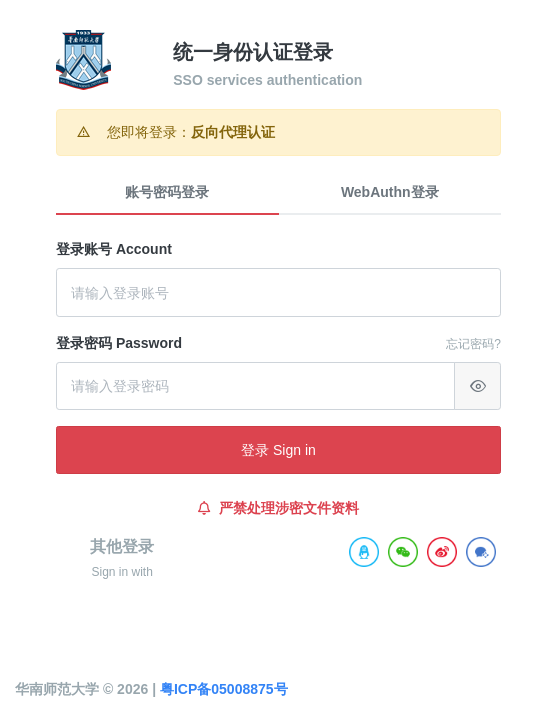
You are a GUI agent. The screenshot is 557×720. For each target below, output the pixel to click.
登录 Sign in (278, 450)
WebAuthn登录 (390, 192)
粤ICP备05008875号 (224, 689)
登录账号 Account (114, 249)
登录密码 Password (119, 343)
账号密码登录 (167, 192)
